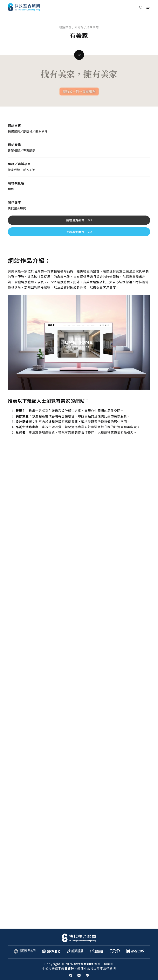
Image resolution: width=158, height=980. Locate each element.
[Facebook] (71, 975)
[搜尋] (141, 7)
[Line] (87, 975)
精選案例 (65, 27)
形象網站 (93, 27)
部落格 (79, 27)
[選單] (148, 7)
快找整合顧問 (17, 208)
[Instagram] (79, 975)
